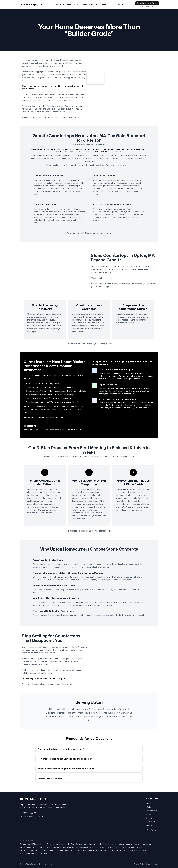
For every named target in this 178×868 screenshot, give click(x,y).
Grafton (84, 850)
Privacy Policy (139, 864)
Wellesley (111, 847)
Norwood (47, 854)
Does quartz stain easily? (51, 780)
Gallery (76, 5)
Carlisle (30, 850)
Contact (122, 5)
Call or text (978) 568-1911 (147, 7)
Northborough (38, 847)
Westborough (121, 847)
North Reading (117, 850)
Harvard (91, 850)
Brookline (50, 844)
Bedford (23, 850)
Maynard (99, 850)
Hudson (121, 844)
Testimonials (151, 811)
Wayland (103, 847)
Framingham (94, 844)
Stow (64, 847)
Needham (52, 850)
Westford (131, 847)
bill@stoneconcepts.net (33, 817)
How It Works (66, 5)
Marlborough (148, 844)
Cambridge (60, 844)
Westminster (25, 854)
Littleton (44, 850)
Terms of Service (152, 864)
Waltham (85, 847)
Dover (86, 844)
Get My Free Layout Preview (147, 4)
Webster (134, 850)
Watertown (94, 847)
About (105, 5)
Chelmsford (70, 844)
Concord (79, 844)
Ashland (23, 844)
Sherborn (68, 850)
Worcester (142, 850)
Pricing (113, 5)
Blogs (84, 5)
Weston (139, 847)
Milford (23, 847)
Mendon (107, 850)
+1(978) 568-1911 (30, 813)
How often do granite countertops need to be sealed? (65, 761)
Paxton (48, 847)
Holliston (104, 844)
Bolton (43, 844)
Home (55, 5)
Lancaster (129, 844)
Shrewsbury (56, 847)
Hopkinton (112, 844)
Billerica (36, 844)
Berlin (30, 844)
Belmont (147, 847)
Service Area (94, 5)
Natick (29, 847)
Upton (77, 847)
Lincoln (37, 850)
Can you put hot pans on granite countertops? (61, 751)
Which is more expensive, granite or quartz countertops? (66, 771)
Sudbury (70, 847)
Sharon (126, 850)
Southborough (37, 854)
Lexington (138, 844)
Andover (76, 850)
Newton (60, 850)
